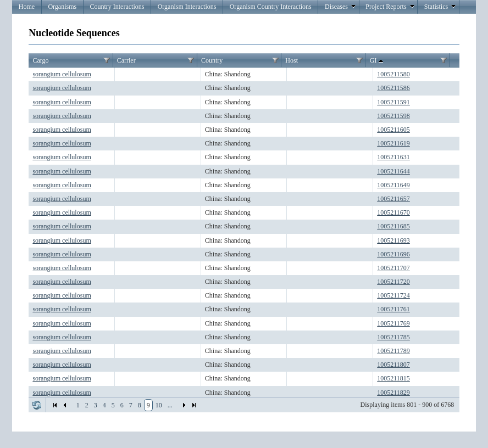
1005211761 (393, 309)
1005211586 (393, 88)
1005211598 (393, 116)
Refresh (37, 405)
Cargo (40, 60)
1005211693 (393, 240)
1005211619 (393, 143)
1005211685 (393, 226)
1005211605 (393, 130)
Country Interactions (117, 7)
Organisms (62, 7)
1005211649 (393, 185)
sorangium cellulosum (62, 74)
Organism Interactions (187, 7)
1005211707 (393, 268)
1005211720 (393, 282)
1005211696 (393, 254)
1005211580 (393, 74)
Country (212, 60)
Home (27, 7)
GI (378, 61)
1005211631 (393, 157)
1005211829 (393, 393)
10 (159, 405)
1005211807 (393, 365)
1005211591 (393, 102)
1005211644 (393, 171)
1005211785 (393, 337)
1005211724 (393, 295)
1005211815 (393, 378)
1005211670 (393, 212)
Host (292, 60)
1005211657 (393, 199)
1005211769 (393, 323)
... (170, 405)
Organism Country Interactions (271, 7)
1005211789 (393, 351)
